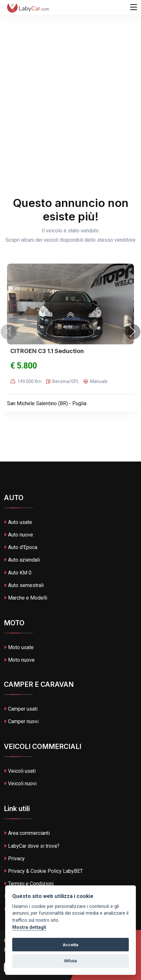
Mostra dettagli (29, 927)
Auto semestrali (24, 585)
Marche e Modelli (26, 598)
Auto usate (18, 522)
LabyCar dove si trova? (32, 846)
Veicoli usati (20, 771)
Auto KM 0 (18, 573)
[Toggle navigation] (134, 7)
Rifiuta (71, 961)
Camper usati (21, 709)
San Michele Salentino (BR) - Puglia (47, 403)
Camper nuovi (21, 721)
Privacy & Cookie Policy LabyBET (43, 871)
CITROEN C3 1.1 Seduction (47, 351)
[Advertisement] (70, 74)
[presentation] (8, 332)
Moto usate (19, 647)
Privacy (14, 859)
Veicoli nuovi (20, 784)
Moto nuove (19, 660)
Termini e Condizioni (29, 884)
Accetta (70, 945)
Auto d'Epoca (21, 547)
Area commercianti (27, 833)
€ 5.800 (24, 366)
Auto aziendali (22, 560)
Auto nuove (18, 535)
